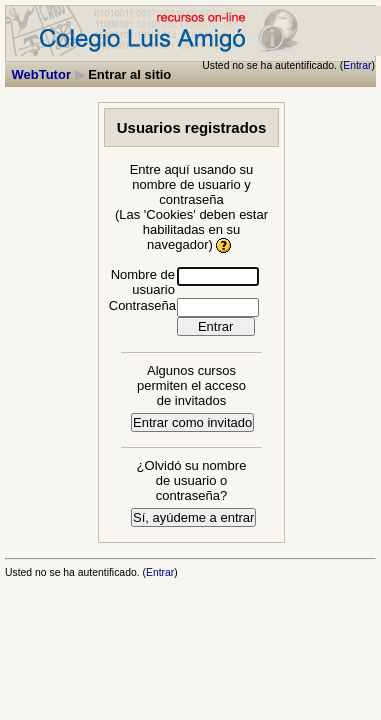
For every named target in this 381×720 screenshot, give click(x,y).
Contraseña (142, 305)
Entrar (357, 65)
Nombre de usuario (143, 282)
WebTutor (41, 74)
